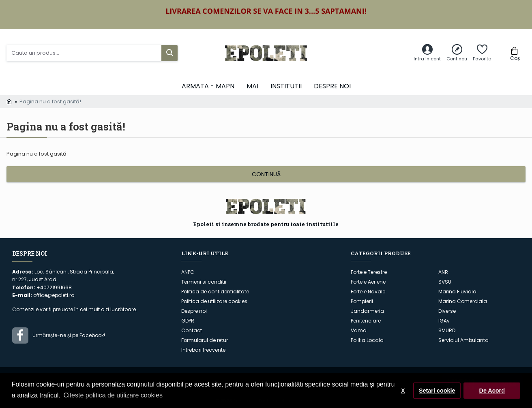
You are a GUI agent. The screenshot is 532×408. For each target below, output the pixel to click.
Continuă (266, 174)
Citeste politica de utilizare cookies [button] (113, 395)
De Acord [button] (492, 391)
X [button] (403, 391)
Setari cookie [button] (437, 391)
